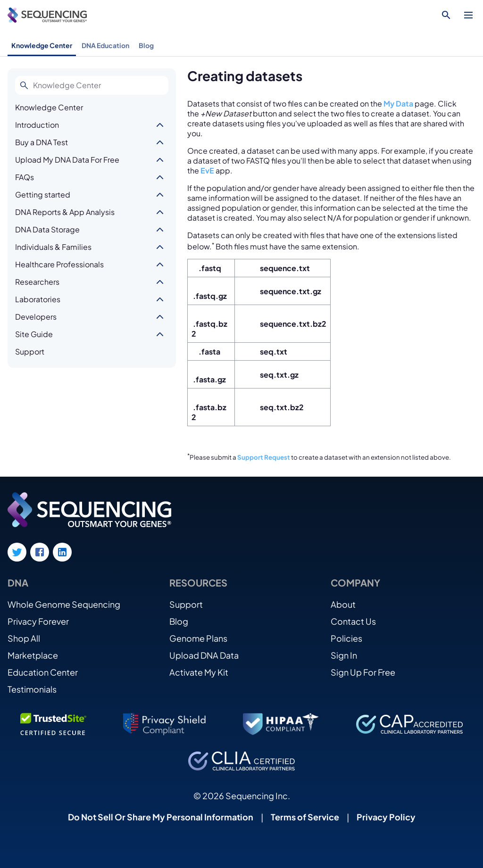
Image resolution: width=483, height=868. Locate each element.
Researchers (37, 282)
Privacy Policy (386, 817)
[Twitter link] (17, 552)
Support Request (264, 457)
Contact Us (353, 621)
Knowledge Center (42, 45)
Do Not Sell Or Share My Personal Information (161, 817)
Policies (346, 638)
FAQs (25, 177)
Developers (36, 317)
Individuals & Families (53, 247)
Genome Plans (198, 638)
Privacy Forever (38, 621)
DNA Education (105, 45)
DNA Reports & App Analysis (65, 212)
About (343, 604)
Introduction (37, 125)
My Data (398, 103)
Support (30, 351)
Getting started (43, 194)
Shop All (24, 638)
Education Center (43, 672)
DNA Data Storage (47, 229)
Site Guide (34, 334)
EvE (207, 170)
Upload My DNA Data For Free (67, 160)
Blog (146, 45)
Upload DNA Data (204, 655)
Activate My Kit (199, 672)
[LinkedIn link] (62, 552)
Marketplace (33, 655)
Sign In (344, 655)
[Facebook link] (40, 552)
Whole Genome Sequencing (64, 604)
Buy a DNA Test (42, 142)
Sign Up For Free (363, 672)
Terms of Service (305, 817)
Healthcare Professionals (59, 264)
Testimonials (32, 689)
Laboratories (38, 299)
